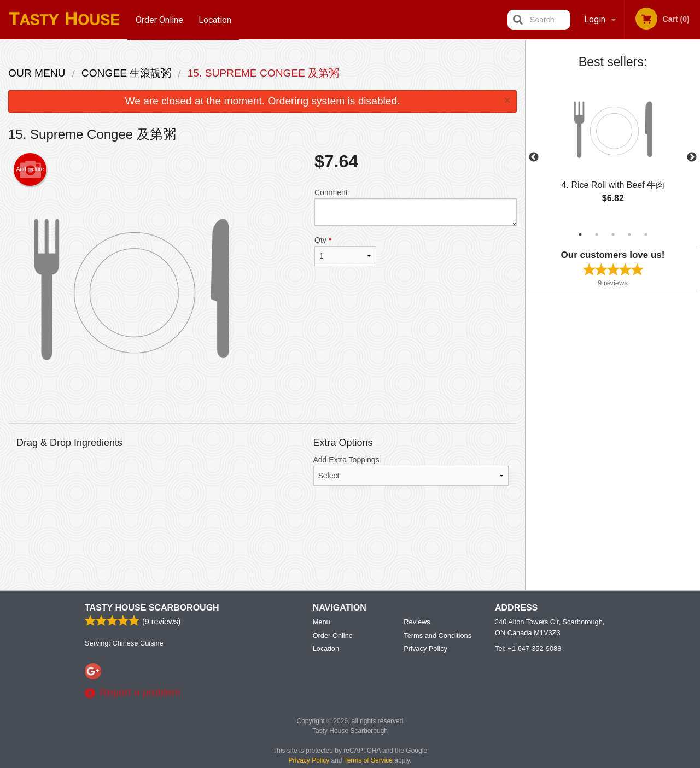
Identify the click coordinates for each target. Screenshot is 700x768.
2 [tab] (597, 234)
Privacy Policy (425, 649)
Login (595, 19)
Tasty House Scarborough (152, 608)
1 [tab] (580, 234)
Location (215, 19)
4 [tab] (629, 234)
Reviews (417, 622)
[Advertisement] (262, 547)
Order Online (159, 19)
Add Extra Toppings (411, 471)
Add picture (30, 169)
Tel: (528, 649)
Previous (534, 157)
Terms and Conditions (437, 636)
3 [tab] (613, 234)
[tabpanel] (613, 151)
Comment (416, 207)
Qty (345, 251)
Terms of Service (368, 761)
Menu (322, 622)
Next (692, 157)
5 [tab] (646, 234)
